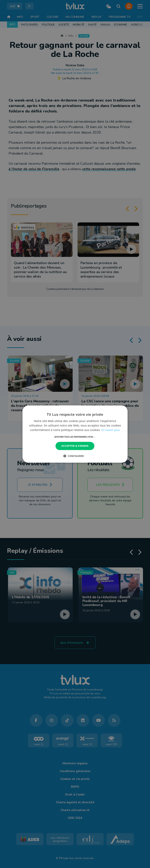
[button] (75, 437)
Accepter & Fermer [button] (75, 446)
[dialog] (75, 434)
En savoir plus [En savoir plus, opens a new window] (111, 430)
